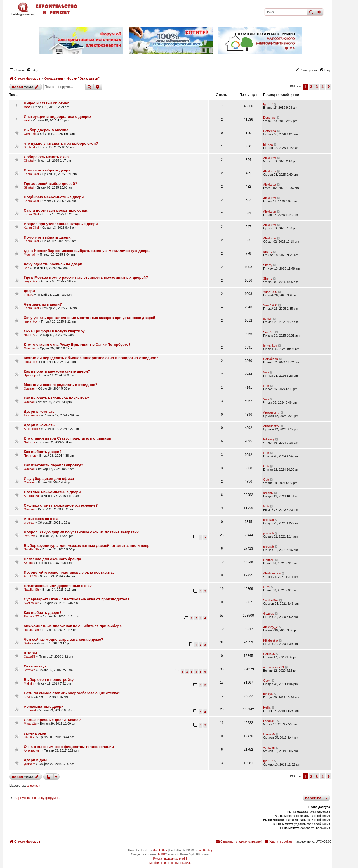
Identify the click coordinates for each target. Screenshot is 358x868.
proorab (29, 523)
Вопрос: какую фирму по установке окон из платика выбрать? (81, 532)
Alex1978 (30, 576)
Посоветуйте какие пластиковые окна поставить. (69, 572)
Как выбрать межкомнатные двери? (57, 371)
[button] (329, 87)
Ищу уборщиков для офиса (49, 479)
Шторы (30, 653)
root (27, 107)
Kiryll (27, 697)
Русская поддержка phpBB (170, 859)
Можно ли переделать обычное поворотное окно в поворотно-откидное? (91, 358)
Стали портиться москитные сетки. (56, 210)
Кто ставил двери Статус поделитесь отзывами (68, 438)
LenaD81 (269, 721)
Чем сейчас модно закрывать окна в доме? (63, 639)
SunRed (29, 147)
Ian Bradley (205, 850)
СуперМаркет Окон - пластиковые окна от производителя (77, 599)
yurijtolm (269, 748)
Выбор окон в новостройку (49, 680)
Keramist (30, 710)
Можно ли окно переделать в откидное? (61, 385)
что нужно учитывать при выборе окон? (61, 143)
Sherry (268, 252)
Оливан (29, 388)
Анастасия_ (32, 496)
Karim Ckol (31, 174)
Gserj (267, 681)
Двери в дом (35, 760)
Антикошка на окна (41, 519)
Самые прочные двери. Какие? (52, 720)
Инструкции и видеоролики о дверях (58, 117)
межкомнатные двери (44, 706)
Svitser (29, 643)
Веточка (30, 670)
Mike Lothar (160, 850)
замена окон (35, 733)
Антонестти (32, 415)
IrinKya (268, 144)
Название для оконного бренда (52, 559)
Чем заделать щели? (43, 304)
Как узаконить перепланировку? (53, 465)
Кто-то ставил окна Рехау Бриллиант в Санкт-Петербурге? (77, 344)
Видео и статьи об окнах (46, 103)
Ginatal (29, 161)
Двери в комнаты (40, 412)
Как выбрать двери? (43, 452)
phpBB (161, 854)
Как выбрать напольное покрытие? (56, 398)
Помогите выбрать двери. (48, 170)
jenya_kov (31, 281)
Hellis (267, 707)
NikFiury (29, 335)
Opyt (266, 587)
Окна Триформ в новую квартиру (54, 331)
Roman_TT (31, 616)
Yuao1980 (270, 292)
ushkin (268, 319)
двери (29, 291)
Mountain (30, 254)
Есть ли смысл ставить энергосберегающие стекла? (72, 693)
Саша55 (30, 657)
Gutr (266, 386)
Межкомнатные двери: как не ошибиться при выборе (73, 626)
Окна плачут (35, 666)
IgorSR (268, 104)
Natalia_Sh (31, 549)
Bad (27, 268)
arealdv (268, 493)
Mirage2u (30, 724)
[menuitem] (32, 70)
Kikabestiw (271, 640)
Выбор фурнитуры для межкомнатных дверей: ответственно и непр (87, 546)
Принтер (30, 375)
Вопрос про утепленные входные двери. (61, 224)
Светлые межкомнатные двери (52, 492)
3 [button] (317, 87)
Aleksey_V (270, 627)
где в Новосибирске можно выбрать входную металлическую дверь (87, 251)
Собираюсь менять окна (46, 157)
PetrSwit (30, 536)
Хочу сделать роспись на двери (53, 264)
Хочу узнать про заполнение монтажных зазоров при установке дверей (89, 318)
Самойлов (271, 359)
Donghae (269, 118)
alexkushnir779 (274, 667)
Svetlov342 (31, 603)
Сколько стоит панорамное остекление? (61, 505)
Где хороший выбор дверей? (50, 184)
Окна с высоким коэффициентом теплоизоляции (69, 747)
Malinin (29, 683)
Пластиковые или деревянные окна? (58, 586)
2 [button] (311, 87)
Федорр (269, 614)
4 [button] (323, 87)
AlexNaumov (272, 573)
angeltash (34, 786)
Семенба (30, 134)
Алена (28, 563)
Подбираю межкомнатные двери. (54, 197)
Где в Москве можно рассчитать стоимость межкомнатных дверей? (86, 277)
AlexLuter (270, 158)
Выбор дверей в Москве (46, 130)
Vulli (266, 372)
